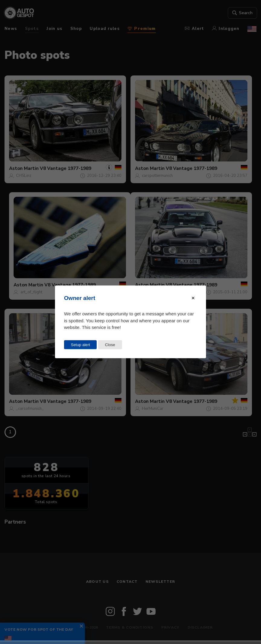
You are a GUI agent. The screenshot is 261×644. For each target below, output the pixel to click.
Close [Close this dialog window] (110, 345)
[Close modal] (193, 298)
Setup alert (81, 345)
